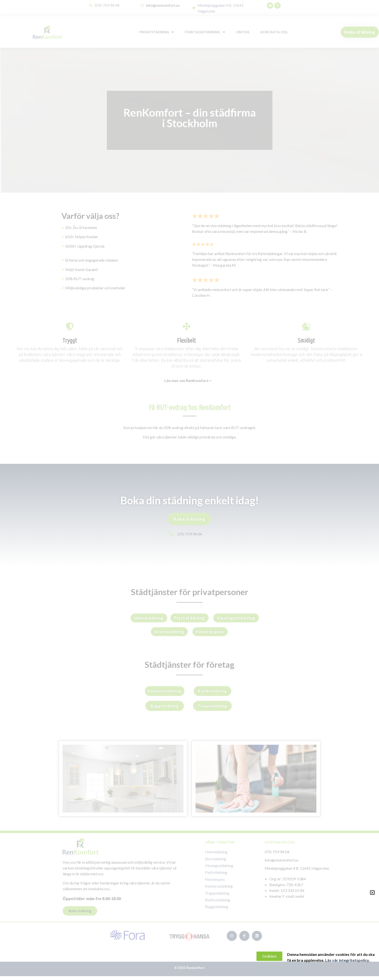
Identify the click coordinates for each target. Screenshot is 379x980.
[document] (189, 490)
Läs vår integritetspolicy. (354, 960)
